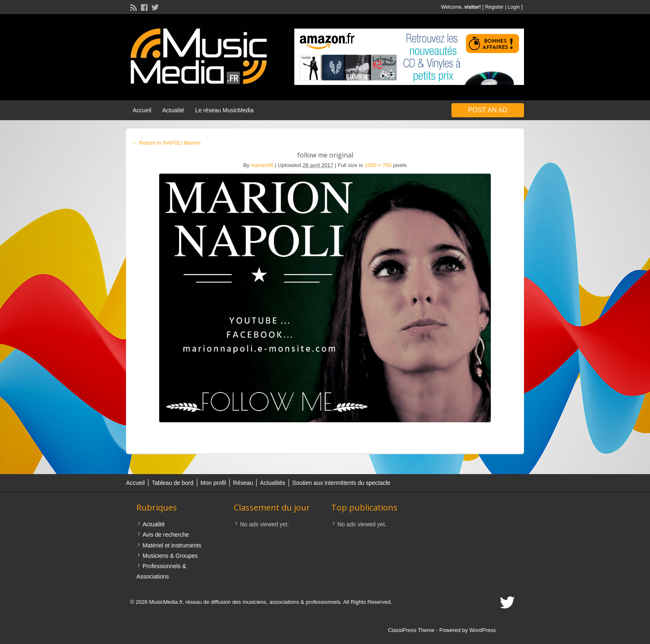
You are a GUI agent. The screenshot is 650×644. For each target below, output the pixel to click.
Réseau (243, 483)
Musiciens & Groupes (170, 556)
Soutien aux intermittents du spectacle (341, 483)
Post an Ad (488, 110)
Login (514, 7)
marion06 (262, 165)
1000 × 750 (378, 165)
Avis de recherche (166, 535)
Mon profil (213, 483)
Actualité (173, 110)
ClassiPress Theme (411, 630)
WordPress (483, 630)
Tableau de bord (172, 483)
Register (494, 7)
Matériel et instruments (172, 545)
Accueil (142, 110)
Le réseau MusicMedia (224, 110)
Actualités (273, 483)
